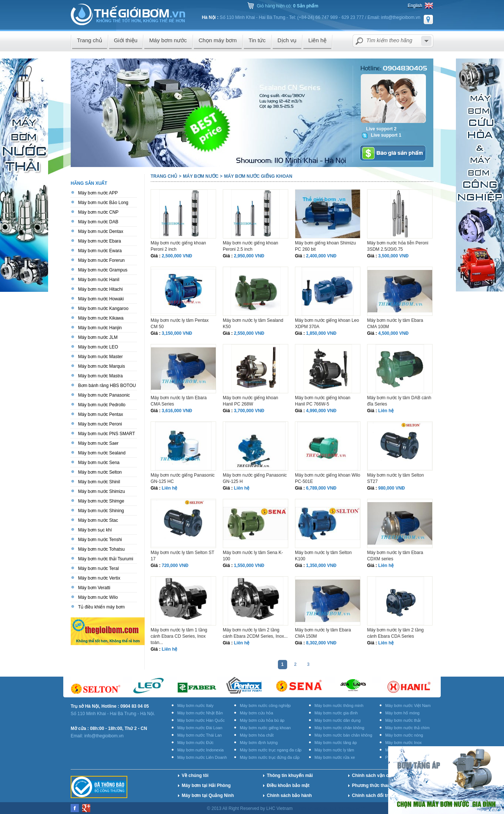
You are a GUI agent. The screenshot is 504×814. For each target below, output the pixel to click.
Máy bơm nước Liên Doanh (202, 757)
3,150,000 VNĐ (177, 333)
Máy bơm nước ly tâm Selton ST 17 (182, 556)
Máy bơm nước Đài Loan (200, 728)
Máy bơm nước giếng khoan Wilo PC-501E (327, 478)
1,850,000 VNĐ (321, 333)
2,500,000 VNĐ (177, 256)
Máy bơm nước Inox (404, 743)
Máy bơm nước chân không (340, 728)
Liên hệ (386, 411)
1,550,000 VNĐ (249, 566)
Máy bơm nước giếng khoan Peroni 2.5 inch (251, 246)
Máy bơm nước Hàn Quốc (201, 720)
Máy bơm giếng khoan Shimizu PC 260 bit (325, 246)
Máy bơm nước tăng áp (336, 743)
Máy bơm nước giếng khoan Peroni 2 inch (178, 246)
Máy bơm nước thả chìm (407, 728)
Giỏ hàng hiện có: (288, 6)
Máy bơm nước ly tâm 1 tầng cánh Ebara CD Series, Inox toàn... (179, 636)
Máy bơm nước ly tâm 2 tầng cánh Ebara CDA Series (395, 633)
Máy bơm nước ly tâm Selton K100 (323, 556)
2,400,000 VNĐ (321, 256)
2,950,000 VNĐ (249, 256)
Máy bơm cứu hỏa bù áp (262, 720)
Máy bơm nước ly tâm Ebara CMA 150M (323, 633)
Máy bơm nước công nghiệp (265, 705)
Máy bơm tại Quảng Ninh (208, 795)
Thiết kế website (313, 808)
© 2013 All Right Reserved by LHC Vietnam (250, 808)
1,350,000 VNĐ (321, 566)
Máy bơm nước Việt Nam (408, 705)
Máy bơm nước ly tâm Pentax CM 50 (180, 323)
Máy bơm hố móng (402, 713)
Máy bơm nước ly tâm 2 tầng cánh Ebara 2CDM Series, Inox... (255, 633)
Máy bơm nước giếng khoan (258, 176)
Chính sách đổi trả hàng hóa (382, 795)
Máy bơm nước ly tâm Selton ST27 (395, 478)
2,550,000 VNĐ (249, 333)
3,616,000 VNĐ (177, 411)
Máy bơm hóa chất (257, 735)
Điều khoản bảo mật (288, 785)
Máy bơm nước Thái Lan (199, 735)
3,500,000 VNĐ (393, 256)
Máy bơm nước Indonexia (201, 750)
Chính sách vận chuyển (377, 775)
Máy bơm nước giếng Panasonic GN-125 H (255, 478)
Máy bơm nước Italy (195, 705)
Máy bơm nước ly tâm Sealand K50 (253, 323)
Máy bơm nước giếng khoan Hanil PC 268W (251, 401)
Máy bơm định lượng (259, 743)
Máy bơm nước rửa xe (335, 757)
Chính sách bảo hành (289, 795)
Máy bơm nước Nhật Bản (200, 713)
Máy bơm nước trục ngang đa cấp (271, 750)
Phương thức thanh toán (378, 785)
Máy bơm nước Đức (195, 743)
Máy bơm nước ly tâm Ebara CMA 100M (395, 323)
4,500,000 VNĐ (393, 333)
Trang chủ (164, 176)
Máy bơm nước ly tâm (334, 750)
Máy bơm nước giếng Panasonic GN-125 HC (183, 478)
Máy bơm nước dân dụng (338, 720)
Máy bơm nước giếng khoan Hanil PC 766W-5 (323, 401)
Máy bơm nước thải (403, 720)
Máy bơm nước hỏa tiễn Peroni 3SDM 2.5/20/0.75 (398, 246)
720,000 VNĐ (175, 566)
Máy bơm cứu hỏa (256, 713)
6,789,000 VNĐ (321, 488)
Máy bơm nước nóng (404, 735)
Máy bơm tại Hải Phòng (206, 785)
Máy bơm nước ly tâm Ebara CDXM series (395, 556)
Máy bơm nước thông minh (339, 705)
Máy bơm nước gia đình (336, 713)
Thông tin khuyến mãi (290, 775)
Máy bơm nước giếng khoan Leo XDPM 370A (327, 323)
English (415, 6)
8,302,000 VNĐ (321, 643)
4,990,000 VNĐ (321, 411)
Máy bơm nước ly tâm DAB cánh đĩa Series (399, 401)
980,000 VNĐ (392, 488)
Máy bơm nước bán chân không (343, 735)
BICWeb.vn (349, 808)
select (426, 41)
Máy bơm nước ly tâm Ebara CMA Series (179, 401)
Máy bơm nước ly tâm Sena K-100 (253, 556)
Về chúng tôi (195, 775)
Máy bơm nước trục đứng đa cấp (270, 757)
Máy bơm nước (201, 176)
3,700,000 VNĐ (249, 411)
